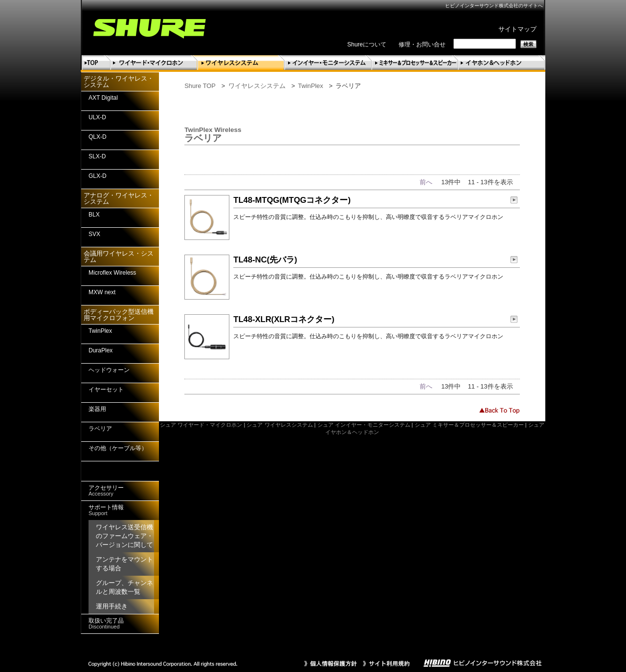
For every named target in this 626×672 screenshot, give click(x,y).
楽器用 (97, 409)
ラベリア (100, 429)
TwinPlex (310, 86)
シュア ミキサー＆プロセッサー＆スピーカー (469, 425)
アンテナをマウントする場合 (124, 564)
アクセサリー (106, 490)
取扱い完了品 (106, 623)
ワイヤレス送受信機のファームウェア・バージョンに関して (124, 536)
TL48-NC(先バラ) (265, 260)
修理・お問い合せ (422, 44)
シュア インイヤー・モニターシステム (364, 425)
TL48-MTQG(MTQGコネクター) (292, 200)
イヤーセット (106, 390)
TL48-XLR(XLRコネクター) (284, 319)
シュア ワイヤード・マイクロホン (201, 425)
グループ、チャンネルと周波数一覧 (124, 587)
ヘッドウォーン (109, 370)
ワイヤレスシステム (257, 86)
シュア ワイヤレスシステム (279, 425)
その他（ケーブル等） (118, 448)
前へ (426, 182)
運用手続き (112, 606)
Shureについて (367, 44)
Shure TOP (200, 86)
